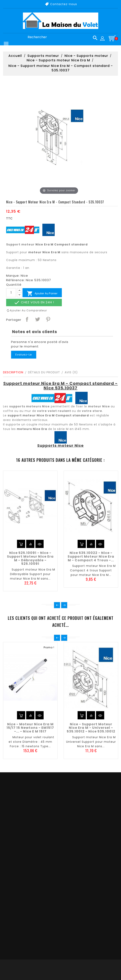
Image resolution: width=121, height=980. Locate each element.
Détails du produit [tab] (44, 372)
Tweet (37, 319)
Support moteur (20, 244)
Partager (27, 319)
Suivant (64, 605)
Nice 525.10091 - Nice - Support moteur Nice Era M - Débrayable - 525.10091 (30, 558)
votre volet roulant (54, 411)
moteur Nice (99, 406)
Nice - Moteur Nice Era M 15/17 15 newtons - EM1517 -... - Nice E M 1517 (30, 728)
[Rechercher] (61, 37)
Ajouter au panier (42, 293)
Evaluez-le (24, 355)
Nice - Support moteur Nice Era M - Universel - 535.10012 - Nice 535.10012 (91, 728)
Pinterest (48, 319)
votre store (92, 411)
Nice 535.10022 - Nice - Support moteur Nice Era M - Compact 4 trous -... (91, 556)
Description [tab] (13, 372)
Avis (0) (71, 372)
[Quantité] (11, 293)
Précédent (57, 605)
